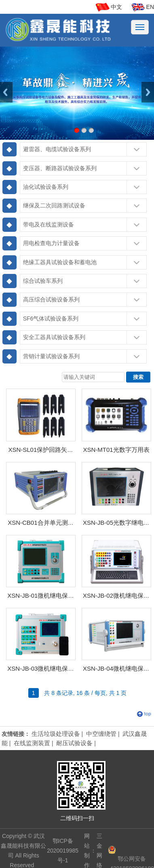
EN (150, 7)
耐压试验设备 (74, 743)
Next (148, 92)
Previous (6, 92)
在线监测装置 (32, 743)
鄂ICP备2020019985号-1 (63, 851)
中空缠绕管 (101, 734)
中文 (116, 7)
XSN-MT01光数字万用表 (116, 450)
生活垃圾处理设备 (56, 734)
